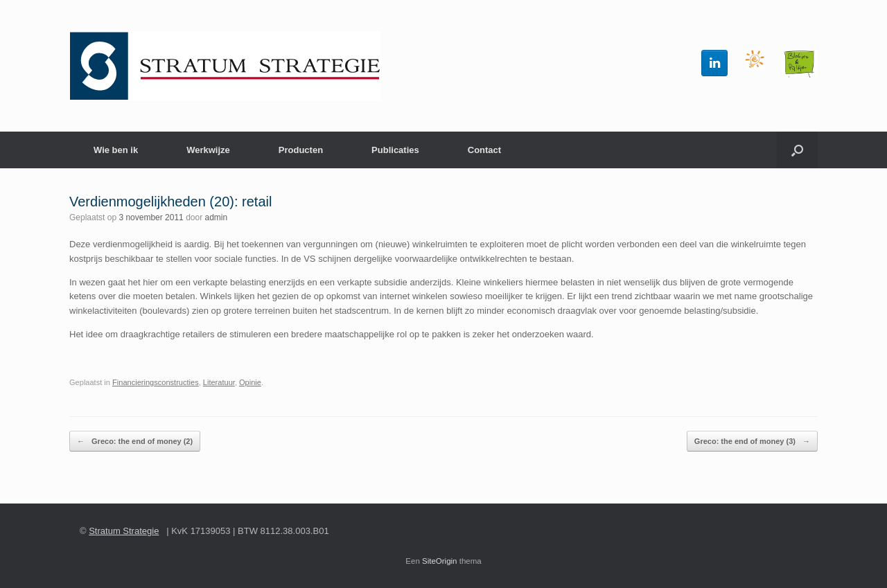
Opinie (250, 382)
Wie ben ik (116, 150)
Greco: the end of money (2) (135, 442)
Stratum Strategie (124, 531)
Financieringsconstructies (156, 382)
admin (217, 217)
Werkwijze (208, 150)
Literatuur (219, 382)
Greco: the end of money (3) (752, 442)
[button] (797, 150)
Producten (301, 150)
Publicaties (395, 150)
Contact (484, 150)
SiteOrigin (440, 561)
